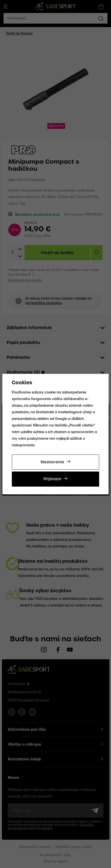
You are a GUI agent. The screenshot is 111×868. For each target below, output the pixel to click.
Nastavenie (53, 462)
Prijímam (52, 479)
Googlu (61, 419)
